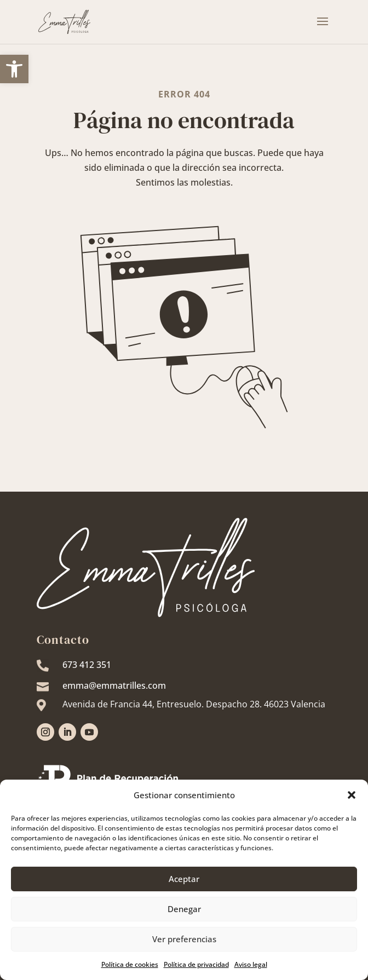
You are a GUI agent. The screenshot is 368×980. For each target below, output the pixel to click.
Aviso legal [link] (251, 964)
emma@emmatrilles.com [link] (114, 685)
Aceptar (184, 879)
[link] (14, 69)
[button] (352, 795)
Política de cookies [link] (130, 964)
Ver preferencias (184, 939)
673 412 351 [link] (87, 665)
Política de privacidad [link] (196, 964)
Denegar (184, 909)
